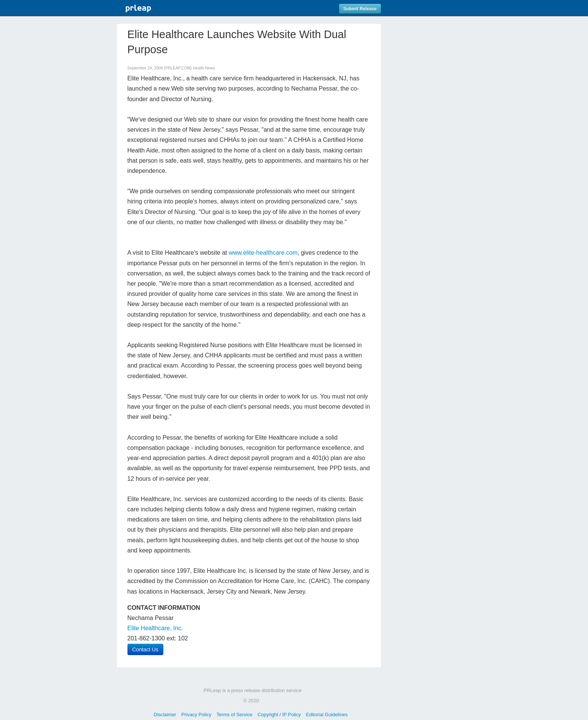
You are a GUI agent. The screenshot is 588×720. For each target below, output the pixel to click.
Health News (204, 68)
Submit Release (360, 9)
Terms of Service (234, 715)
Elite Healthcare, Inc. (155, 628)
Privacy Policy (197, 715)
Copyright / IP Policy (279, 715)
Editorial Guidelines (327, 715)
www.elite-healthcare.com (263, 253)
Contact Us (145, 649)
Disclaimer (165, 715)
